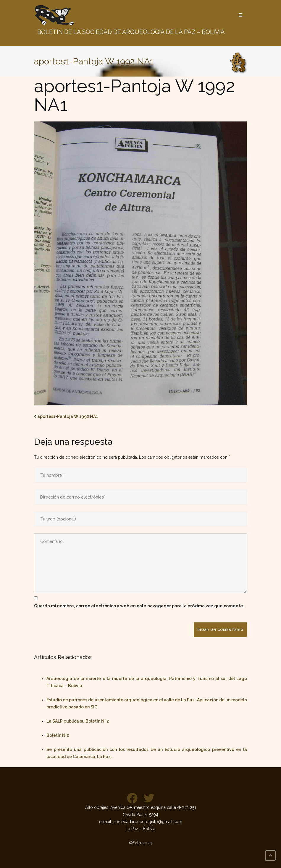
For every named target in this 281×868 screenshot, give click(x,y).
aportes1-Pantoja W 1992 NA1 (68, 416)
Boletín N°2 (58, 735)
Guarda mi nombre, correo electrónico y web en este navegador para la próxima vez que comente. (139, 606)
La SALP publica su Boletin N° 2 (78, 721)
